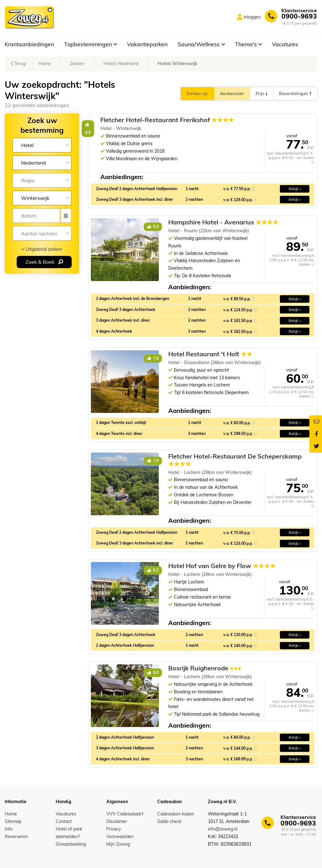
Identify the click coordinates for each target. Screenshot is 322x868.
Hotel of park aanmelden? (69, 833)
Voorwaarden (120, 837)
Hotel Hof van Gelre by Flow (222, 566)
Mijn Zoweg (118, 844)
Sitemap (13, 821)
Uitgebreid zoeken (42, 249)
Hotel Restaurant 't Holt (210, 354)
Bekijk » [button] (295, 189)
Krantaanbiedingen (29, 44)
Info (9, 829)
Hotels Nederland (121, 64)
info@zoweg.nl (223, 829)
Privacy (114, 829)
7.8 (153, 358)
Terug (18, 64)
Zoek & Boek (44, 262)
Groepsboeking (71, 844)
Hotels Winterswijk (178, 64)
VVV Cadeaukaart (125, 814)
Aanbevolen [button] (232, 93)
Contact (64, 821)
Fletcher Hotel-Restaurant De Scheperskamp (235, 460)
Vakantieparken (147, 44)
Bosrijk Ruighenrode (205, 668)
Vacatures (285, 44)
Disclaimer (117, 821)
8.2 (153, 570)
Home (45, 64)
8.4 (153, 226)
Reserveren (16, 837)
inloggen (252, 17)
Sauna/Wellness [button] (201, 44)
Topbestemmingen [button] (91, 44)
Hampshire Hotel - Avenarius (223, 222)
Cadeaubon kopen (176, 814)
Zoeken (77, 64)
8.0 (153, 124)
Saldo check (169, 821)
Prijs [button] (261, 93)
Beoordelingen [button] (295, 93)
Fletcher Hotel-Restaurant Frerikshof (235, 120)
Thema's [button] (248, 44)
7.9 (153, 461)
